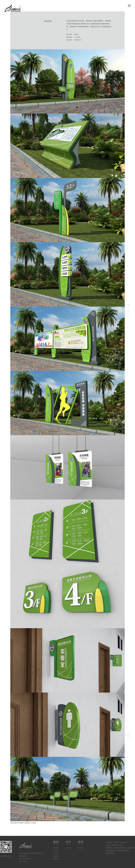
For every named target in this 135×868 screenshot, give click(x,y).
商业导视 (56, 851)
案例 (56, 842)
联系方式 (81, 848)
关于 (68, 842)
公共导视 (56, 853)
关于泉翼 (68, 848)
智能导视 (56, 859)
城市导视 (56, 848)
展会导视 (56, 856)
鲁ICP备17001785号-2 (120, 842)
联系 (81, 842)
